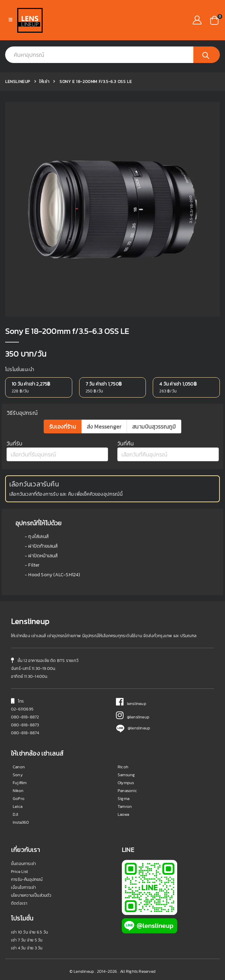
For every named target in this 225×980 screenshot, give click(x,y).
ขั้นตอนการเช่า (23, 864)
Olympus (126, 783)
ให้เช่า (44, 82)
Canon (19, 767)
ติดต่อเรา (19, 903)
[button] (214, 20)
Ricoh (123, 767)
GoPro (19, 799)
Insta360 (21, 822)
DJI (16, 814)
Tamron (125, 807)
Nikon (18, 791)
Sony (18, 775)
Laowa (123, 814)
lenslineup (131, 704)
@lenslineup (133, 717)
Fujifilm (20, 783)
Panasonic (127, 791)
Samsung (126, 775)
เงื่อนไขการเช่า (23, 887)
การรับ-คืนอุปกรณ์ (27, 879)
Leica (18, 807)
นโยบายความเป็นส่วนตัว (31, 895)
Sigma (124, 799)
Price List (19, 872)
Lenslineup (18, 82)
